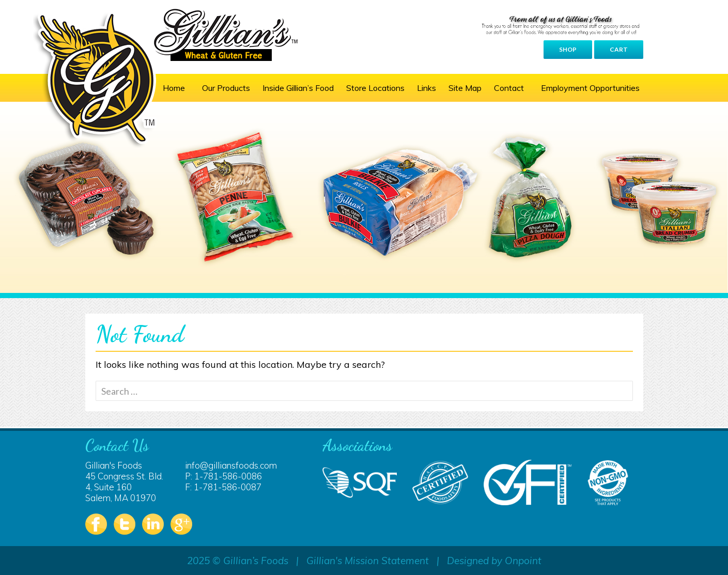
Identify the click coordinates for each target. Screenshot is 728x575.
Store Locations (375, 88)
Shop (568, 49)
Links (427, 88)
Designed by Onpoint (494, 561)
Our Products (226, 88)
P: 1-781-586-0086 (223, 476)
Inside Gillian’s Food (298, 88)
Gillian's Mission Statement (368, 561)
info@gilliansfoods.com (231, 465)
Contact (509, 88)
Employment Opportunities (590, 88)
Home (174, 88)
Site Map (465, 88)
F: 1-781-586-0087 (223, 487)
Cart (619, 49)
